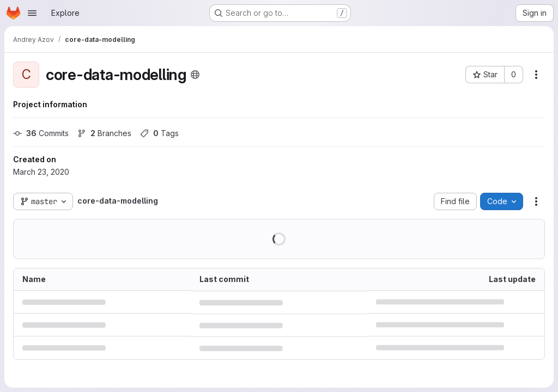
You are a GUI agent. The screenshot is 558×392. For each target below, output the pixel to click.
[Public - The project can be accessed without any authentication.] (195, 75)
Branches (104, 133)
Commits (41, 133)
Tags (159, 133)
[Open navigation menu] (32, 13)
